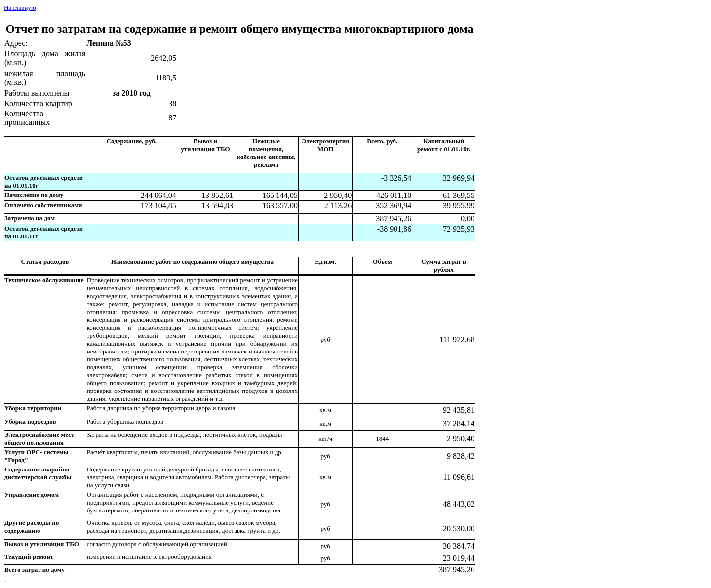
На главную (20, 8)
